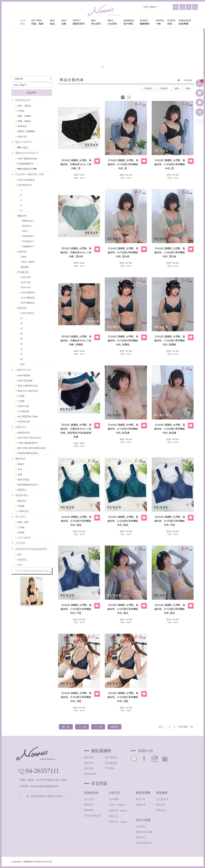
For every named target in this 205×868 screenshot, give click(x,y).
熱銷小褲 (22, 136)
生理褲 (21, 396)
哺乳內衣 (22, 501)
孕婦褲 (21, 506)
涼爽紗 (24, 257)
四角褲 (21, 532)
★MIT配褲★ (24, 375)
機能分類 (22, 216)
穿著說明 (141, 826)
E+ (22, 211)
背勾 (20, 565)
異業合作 (89, 763)
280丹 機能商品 (28, 293)
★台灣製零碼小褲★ (28, 416)
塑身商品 (22, 126)
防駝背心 (22, 490)
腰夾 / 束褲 (23, 522)
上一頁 (82, 727)
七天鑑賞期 (162, 799)
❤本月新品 (23, 148)
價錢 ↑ (189, 88)
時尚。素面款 (24, 106)
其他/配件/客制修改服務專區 (31, 549)
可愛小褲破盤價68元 (28, 443)
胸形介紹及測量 (144, 832)
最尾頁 (115, 727)
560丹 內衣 (26, 287)
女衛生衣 (22, 560)
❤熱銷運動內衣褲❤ (27, 169)
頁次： (162, 727)
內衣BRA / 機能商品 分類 (30, 174)
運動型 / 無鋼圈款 (27, 131)
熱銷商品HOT (23, 100)
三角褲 (21, 401)
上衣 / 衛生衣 (24, 538)
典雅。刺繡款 (24, 116)
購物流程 (89, 805)
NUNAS (104, 11)
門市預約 (110, 768)
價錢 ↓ (178, 88)
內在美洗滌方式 (144, 843)
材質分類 (22, 252)
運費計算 (141, 805)
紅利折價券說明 (93, 816)
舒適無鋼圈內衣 (26, 164)
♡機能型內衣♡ (28, 221)
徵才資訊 (89, 768)
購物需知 (89, 810)
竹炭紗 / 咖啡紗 (28, 262)
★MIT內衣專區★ (26, 180)
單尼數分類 (23, 272)
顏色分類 (22, 308)
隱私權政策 (90, 774)
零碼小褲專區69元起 (28, 386)
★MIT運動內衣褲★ (28, 159)
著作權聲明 (111, 757)
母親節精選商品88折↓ (29, 453)
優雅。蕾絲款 (24, 121)
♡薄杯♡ (25, 231)
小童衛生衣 (23, 511)
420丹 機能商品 (28, 298)
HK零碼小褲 (24, 422)
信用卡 (113, 805)
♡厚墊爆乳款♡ (28, 236)
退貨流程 (161, 805)
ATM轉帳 (114, 799)
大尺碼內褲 (23, 411)
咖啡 (23, 364)
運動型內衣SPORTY (27, 153)
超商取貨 (114, 810)
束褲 (20, 474)
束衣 (20, 469)
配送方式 (141, 799)
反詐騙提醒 (111, 763)
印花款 (21, 111)
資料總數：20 (186, 727)
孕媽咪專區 (22, 495)
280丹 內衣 (26, 277)
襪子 (20, 555)
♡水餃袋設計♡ (28, 241)
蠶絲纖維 (25, 267)
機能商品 (20, 459)
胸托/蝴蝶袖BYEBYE (28, 485)
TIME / (23, 780)
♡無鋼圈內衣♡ (28, 246)
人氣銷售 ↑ (164, 88)
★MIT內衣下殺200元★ (29, 438)
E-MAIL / (24, 786)
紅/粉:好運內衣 (27, 313)
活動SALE (21, 427)
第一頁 (66, 727)
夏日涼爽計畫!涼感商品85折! (32, 448)
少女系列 (20, 543)
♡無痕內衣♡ (27, 226)
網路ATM (114, 822)
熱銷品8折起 (24, 433)
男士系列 (20, 517)
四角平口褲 (23, 406)
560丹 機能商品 (28, 303)
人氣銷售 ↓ (149, 88)
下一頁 (98, 727)
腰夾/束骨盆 (24, 480)
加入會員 (89, 799)
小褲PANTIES (23, 370)
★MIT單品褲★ (25, 381)
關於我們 (89, 757)
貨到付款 (114, 816)
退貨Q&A (161, 810)
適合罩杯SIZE (25, 185)
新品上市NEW (23, 142)
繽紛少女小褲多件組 (28, 391)
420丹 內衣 (26, 282)
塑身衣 (21, 464)
